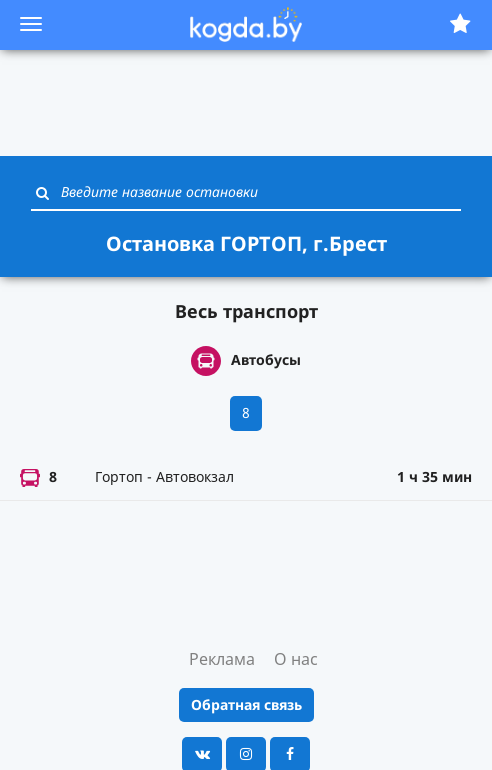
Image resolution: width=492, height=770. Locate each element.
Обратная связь (246, 704)
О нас (296, 659)
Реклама (222, 659)
